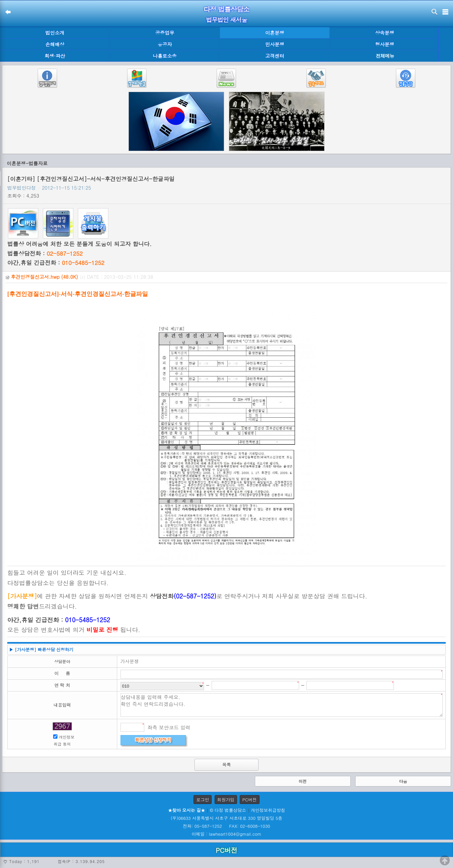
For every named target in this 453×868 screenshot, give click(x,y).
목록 (226, 765)
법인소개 (55, 33)
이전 (303, 781)
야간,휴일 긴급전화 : (56, 263)
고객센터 (275, 56)
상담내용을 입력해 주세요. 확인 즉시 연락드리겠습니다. (282, 705)
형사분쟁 (385, 44)
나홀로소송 (165, 56)
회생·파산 (55, 56)
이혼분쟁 (275, 33)
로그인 (203, 800)
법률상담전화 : (45, 253)
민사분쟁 (275, 44)
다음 (403, 781)
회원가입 (226, 800)
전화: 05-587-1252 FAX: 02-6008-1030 (226, 826)
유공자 (165, 44)
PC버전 (250, 800)
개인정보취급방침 (268, 810)
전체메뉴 (385, 56)
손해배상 (55, 44)
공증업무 (165, 33)
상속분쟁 (385, 33)
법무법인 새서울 (226, 20)
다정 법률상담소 (227, 9)
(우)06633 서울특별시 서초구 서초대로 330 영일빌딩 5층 (226, 818)
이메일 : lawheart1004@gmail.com (227, 834)
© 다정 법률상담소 (228, 810)
